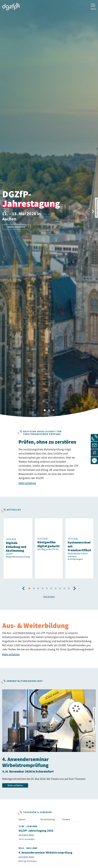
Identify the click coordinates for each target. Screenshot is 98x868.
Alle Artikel (49, 585)
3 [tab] (53, 410)
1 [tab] (45, 410)
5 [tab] (47, 577)
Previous (3, 209)
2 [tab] (49, 410)
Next (91, 209)
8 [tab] (60, 577)
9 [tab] (64, 577)
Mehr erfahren (16, 227)
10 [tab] (69, 577)
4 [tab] (42, 577)
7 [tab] (56, 577)
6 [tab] (51, 577)
